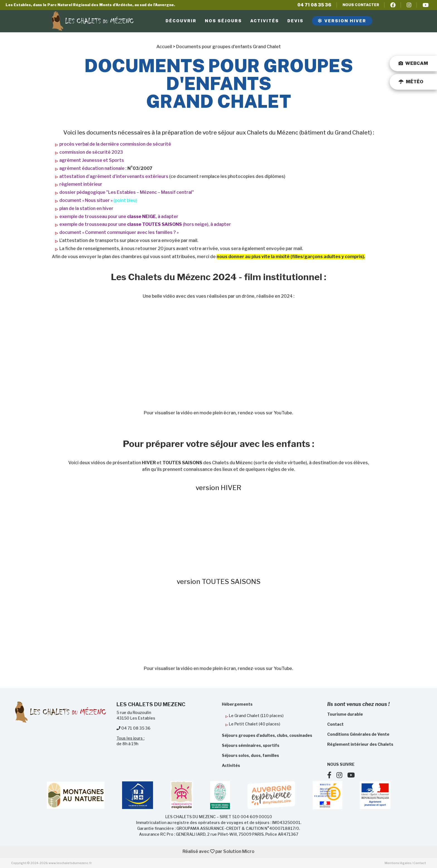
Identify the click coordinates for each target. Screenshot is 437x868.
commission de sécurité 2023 (91, 152)
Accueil (164, 47)
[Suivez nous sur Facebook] (332, 776)
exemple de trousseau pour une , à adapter (119, 217)
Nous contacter (361, 5)
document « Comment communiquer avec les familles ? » (119, 232)
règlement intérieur (81, 184)
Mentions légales (398, 863)
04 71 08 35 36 (314, 5)
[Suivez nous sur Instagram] (342, 776)
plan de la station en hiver (86, 208)
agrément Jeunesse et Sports (92, 160)
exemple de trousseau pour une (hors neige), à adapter (145, 224)
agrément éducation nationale (92, 168)
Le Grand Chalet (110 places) (256, 716)
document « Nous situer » (86, 200)
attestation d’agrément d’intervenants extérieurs (114, 176)
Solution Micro (239, 851)
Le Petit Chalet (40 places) (254, 724)
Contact (420, 863)
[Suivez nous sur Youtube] (353, 776)
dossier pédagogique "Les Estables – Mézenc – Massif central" (127, 192)
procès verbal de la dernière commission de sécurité (115, 144)
